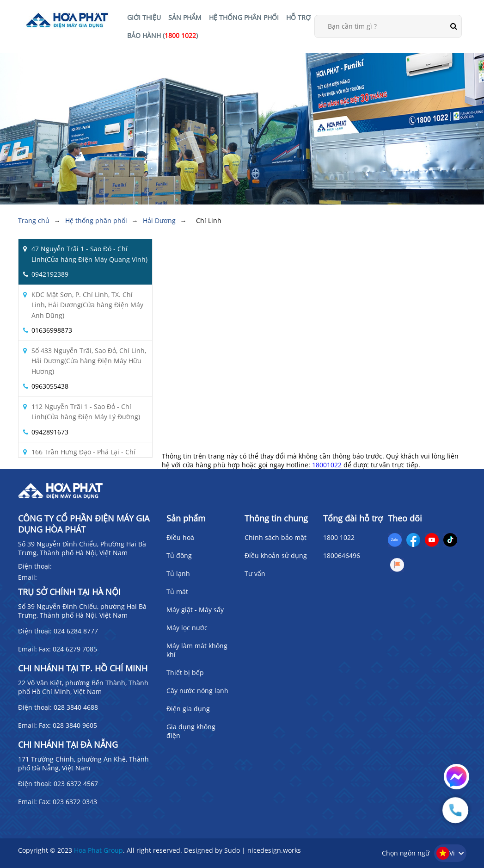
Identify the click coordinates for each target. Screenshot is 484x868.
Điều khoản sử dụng (276, 555)
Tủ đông (179, 555)
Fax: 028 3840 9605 (68, 725)
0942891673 (50, 432)
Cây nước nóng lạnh (197, 691)
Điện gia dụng (188, 709)
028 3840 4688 (76, 707)
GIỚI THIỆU (144, 17)
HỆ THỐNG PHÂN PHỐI (244, 17)
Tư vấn (255, 573)
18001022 (327, 465)
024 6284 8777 (76, 631)
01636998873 (52, 330)
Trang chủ (34, 220)
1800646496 (342, 555)
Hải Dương (159, 220)
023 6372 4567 (76, 784)
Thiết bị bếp (185, 673)
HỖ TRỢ (298, 17)
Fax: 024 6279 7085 (68, 649)
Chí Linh (209, 220)
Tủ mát (177, 592)
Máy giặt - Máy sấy (195, 610)
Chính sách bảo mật (276, 537)
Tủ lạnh (178, 573)
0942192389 (50, 274)
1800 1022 (339, 537)
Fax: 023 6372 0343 (68, 802)
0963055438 (50, 386)
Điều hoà (180, 537)
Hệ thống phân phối (96, 220)
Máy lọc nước (187, 628)
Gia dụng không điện (191, 731)
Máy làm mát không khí (197, 650)
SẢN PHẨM (185, 17)
